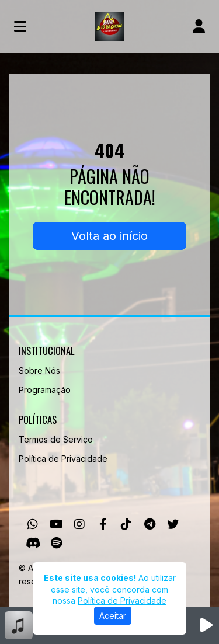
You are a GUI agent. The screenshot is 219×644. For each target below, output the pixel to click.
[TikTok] (126, 524)
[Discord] (33, 543)
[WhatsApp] (33, 524)
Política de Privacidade (63, 459)
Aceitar (113, 616)
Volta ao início (109, 236)
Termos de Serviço (56, 439)
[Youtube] (56, 524)
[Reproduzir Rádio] (206, 625)
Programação (45, 390)
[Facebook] (103, 524)
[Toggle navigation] (20, 26)
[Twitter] (173, 524)
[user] (199, 26)
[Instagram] (79, 524)
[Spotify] (56, 543)
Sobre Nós (39, 370)
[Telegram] (150, 524)
